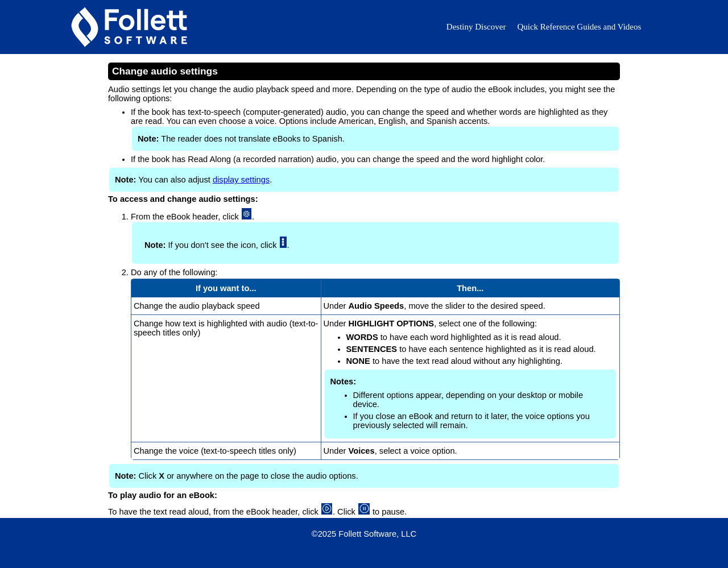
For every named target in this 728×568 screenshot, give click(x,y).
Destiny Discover (476, 27)
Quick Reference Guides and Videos (579, 27)
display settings (241, 180)
